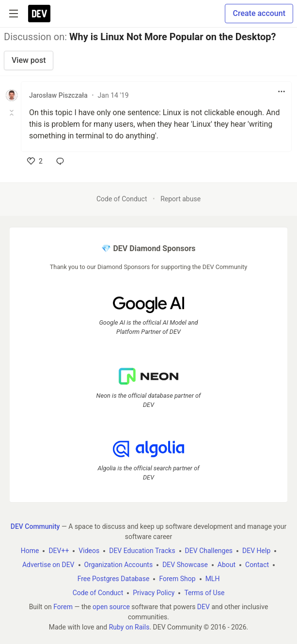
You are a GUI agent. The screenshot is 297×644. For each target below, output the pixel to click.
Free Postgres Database (114, 579)
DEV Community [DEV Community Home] (35, 526)
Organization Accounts (119, 565)
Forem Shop (177, 579)
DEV (203, 607)
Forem (63, 607)
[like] (35, 161)
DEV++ (59, 551)
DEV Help (256, 551)
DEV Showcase (185, 565)
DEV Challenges (209, 551)
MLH (213, 579)
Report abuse (180, 199)
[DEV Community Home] (39, 14)
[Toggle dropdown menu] (281, 91)
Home (30, 551)
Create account (259, 13)
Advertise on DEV (48, 565)
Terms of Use (204, 593)
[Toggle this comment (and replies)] (12, 113)
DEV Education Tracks (142, 551)
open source (111, 607)
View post (29, 60)
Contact (257, 565)
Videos (89, 551)
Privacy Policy (154, 593)
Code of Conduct (122, 199)
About (227, 565)
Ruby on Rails (129, 627)
